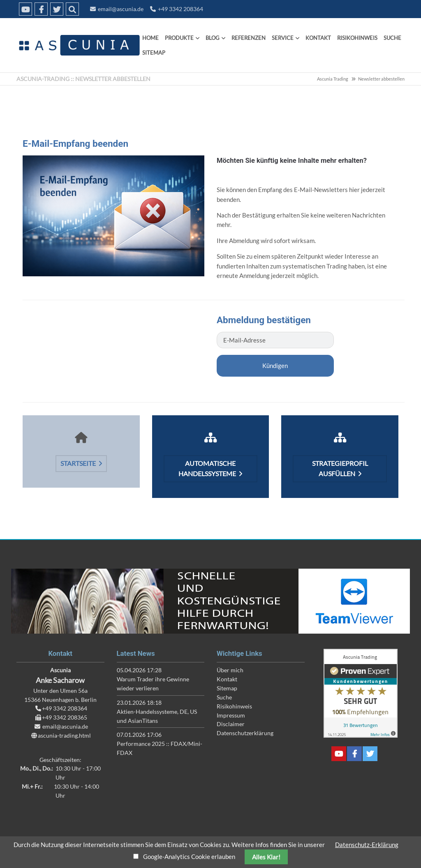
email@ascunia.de (121, 9)
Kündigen (275, 366)
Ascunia (78, 45)
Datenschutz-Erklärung (367, 845)
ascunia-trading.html (64, 735)
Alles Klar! (266, 857)
